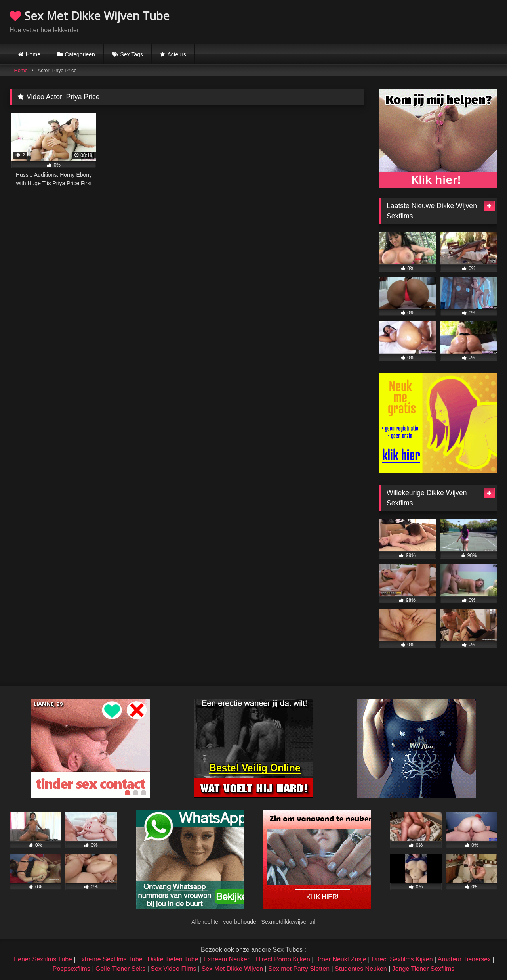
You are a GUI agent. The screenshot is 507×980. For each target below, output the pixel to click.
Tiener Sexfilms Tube (42, 959)
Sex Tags (131, 54)
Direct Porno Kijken (283, 959)
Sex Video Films (173, 969)
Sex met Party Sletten (299, 969)
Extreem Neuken (227, 959)
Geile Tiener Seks (120, 969)
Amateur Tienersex (464, 959)
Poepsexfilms (71, 969)
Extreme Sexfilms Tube (110, 959)
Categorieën (80, 54)
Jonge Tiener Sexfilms (423, 969)
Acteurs (176, 54)
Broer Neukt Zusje (341, 959)
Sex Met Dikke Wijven (233, 969)
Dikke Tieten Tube (173, 959)
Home (33, 54)
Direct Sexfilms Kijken (402, 959)
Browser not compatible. (405, 21)
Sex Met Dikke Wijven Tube (90, 16)
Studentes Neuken (361, 969)
